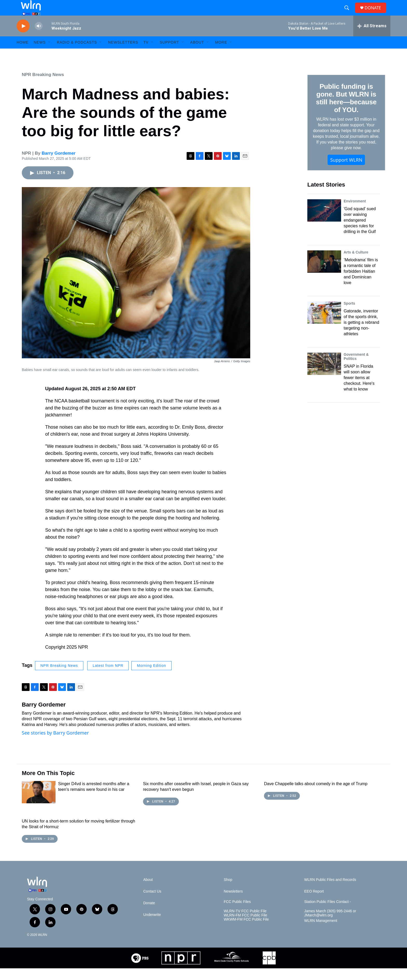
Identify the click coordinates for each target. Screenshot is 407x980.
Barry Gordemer (59, 165)
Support (169, 54)
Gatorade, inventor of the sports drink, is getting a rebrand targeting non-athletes (361, 334)
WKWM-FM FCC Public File (246, 931)
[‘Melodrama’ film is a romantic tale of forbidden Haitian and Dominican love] (324, 273)
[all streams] (372, 38)
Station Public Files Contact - (328, 913)
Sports (349, 315)
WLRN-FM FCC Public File (245, 927)
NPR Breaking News (43, 86)
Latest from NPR (108, 677)
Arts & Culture (356, 264)
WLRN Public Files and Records (330, 891)
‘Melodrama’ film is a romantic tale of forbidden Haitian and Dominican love (361, 283)
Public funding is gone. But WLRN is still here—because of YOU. (346, 110)
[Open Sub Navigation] (50, 54)
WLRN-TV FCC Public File (245, 923)
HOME (23, 54)
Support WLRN (346, 172)
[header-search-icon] (349, 14)
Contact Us (152, 903)
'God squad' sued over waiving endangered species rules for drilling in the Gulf (360, 232)
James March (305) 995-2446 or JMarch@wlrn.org (330, 925)
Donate (149, 915)
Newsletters (123, 54)
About (197, 54)
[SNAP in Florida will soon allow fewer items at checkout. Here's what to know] (324, 375)
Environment (355, 213)
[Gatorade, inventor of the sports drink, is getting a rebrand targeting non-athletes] (324, 324)
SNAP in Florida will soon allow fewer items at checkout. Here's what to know (359, 389)
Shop (228, 891)
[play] (23, 38)
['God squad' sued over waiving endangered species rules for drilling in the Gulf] (324, 222)
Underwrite (152, 926)
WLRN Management (321, 932)
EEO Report (314, 903)
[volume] (39, 38)
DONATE (376, 14)
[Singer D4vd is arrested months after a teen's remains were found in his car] (39, 804)
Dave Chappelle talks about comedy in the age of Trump (316, 795)
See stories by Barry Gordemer (55, 744)
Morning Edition (151, 677)
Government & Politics (356, 368)
